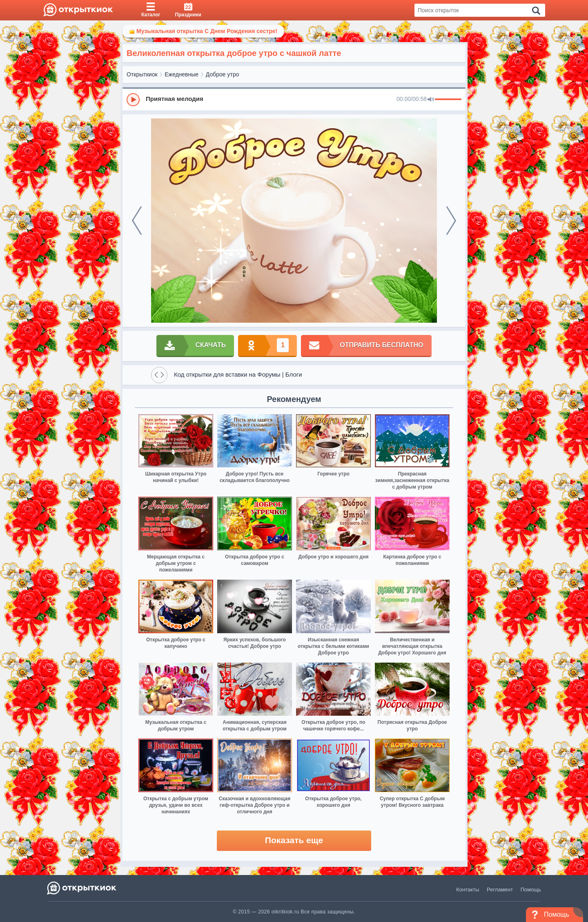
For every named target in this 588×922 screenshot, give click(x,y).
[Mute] (431, 100)
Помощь (531, 890)
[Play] (133, 100)
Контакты (468, 890)
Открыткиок (142, 74)
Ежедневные (182, 74)
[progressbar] (448, 100)
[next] (451, 221)
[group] (294, 99)
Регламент (500, 890)
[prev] (137, 221)
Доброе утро (223, 74)
